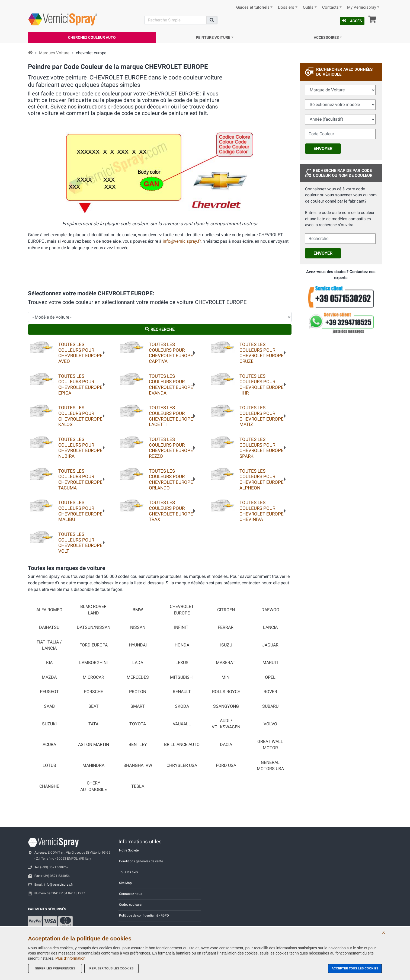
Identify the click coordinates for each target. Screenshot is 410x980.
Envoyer (323, 148)
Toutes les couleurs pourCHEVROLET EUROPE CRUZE (262, 353)
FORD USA (226, 766)
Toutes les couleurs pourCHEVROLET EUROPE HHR (262, 385)
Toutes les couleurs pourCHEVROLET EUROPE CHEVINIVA (262, 511)
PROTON (138, 692)
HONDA (182, 645)
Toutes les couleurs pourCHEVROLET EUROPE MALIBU (80, 511)
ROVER (270, 692)
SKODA (182, 706)
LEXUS (182, 663)
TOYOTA (138, 724)
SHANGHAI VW (138, 766)
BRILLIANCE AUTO (182, 745)
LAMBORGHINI (93, 663)
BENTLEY (138, 745)
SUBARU (270, 706)
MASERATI (226, 663)
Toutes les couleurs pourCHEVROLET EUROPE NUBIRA (80, 448)
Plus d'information (70, 958)
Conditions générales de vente (141, 861)
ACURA (49, 745)
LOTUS (49, 766)
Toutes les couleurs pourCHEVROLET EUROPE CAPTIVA (171, 353)
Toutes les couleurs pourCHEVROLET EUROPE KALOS (80, 416)
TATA (93, 724)
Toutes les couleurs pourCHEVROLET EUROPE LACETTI (171, 416)
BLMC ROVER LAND (93, 610)
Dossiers (286, 7)
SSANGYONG (226, 706)
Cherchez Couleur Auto (92, 37)
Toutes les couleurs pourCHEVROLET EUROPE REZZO (171, 448)
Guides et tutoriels (253, 7)
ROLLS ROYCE (226, 692)
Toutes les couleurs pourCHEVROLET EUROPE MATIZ (262, 416)
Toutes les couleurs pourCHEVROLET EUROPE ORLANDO (171, 479)
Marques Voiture (54, 53)
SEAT (94, 706)
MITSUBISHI (182, 677)
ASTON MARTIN (94, 745)
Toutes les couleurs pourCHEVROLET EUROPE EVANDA (171, 385)
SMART (138, 706)
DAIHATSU (49, 627)
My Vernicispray (362, 7)
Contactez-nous (131, 894)
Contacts (330, 7)
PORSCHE (93, 692)
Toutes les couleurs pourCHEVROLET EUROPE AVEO (80, 353)
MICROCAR (93, 677)
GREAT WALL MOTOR (270, 745)
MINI (226, 677)
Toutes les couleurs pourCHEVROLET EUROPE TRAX (171, 511)
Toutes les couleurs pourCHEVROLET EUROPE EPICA (80, 385)
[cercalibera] (340, 239)
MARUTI (270, 663)
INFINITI (182, 627)
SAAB (49, 706)
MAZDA (49, 677)
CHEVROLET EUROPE (182, 610)
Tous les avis (128, 872)
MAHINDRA (93, 766)
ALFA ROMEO (49, 610)
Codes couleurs (130, 905)
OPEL (270, 677)
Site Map (125, 883)
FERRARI (226, 627)
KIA (49, 663)
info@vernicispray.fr (182, 241)
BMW (138, 610)
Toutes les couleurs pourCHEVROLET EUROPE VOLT (80, 543)
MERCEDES (138, 677)
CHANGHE (49, 786)
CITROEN (226, 610)
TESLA (138, 786)
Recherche (160, 329)
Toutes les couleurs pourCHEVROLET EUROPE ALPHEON (262, 479)
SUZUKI (49, 724)
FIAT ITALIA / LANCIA (49, 645)
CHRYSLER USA (182, 766)
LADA (138, 663)
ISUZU (226, 645)
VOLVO (270, 724)
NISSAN (138, 627)
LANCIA (270, 627)
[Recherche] (175, 20)
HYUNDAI (138, 645)
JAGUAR (270, 645)
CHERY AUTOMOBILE (94, 786)
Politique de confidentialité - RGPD (144, 915)
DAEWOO (270, 610)
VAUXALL (182, 724)
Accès (352, 21)
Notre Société (129, 850)
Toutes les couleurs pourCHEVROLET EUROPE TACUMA (80, 479)
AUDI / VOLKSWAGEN (226, 724)
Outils (308, 7)
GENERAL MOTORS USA (270, 766)
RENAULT (182, 692)
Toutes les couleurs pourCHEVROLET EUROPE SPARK (262, 448)
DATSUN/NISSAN (94, 627)
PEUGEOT (49, 692)
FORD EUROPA (94, 645)
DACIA (226, 745)
